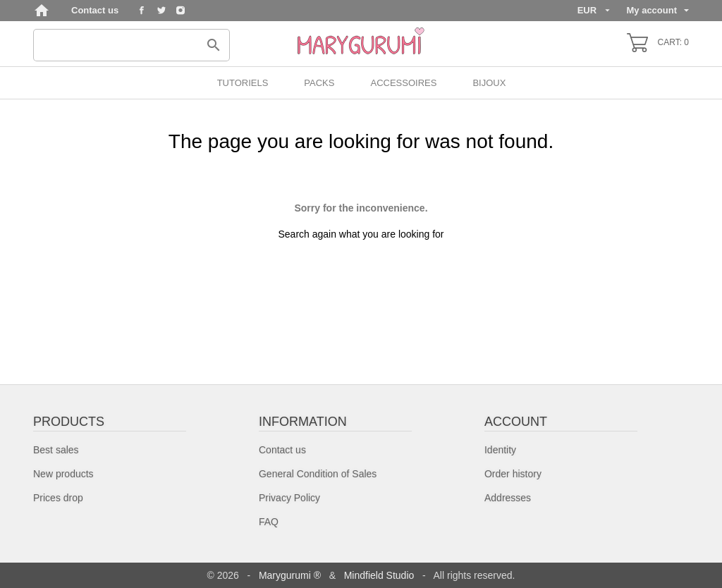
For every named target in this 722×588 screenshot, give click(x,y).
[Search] (131, 45)
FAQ (269, 522)
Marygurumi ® (290, 575)
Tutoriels (243, 83)
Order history (513, 474)
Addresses (508, 498)
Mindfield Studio (379, 575)
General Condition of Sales (318, 474)
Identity (500, 450)
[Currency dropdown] (594, 11)
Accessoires (403, 83)
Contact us (95, 10)
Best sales (56, 450)
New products (63, 474)
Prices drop (58, 498)
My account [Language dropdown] (657, 10)
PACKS (319, 83)
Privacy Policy (289, 498)
